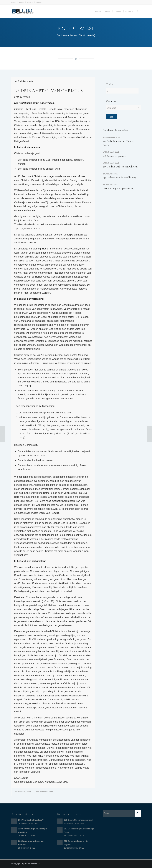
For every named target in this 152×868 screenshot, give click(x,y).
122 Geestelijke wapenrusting (118, 188)
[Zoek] (138, 11)
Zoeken (30, 2)
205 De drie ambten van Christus (121, 167)
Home (14, 2)
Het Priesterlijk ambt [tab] (23, 792)
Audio (22, 2)
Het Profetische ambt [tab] (24, 81)
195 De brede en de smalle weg (119, 177)
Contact (39, 2)
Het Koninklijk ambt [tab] (45, 792)
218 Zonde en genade (114, 156)
